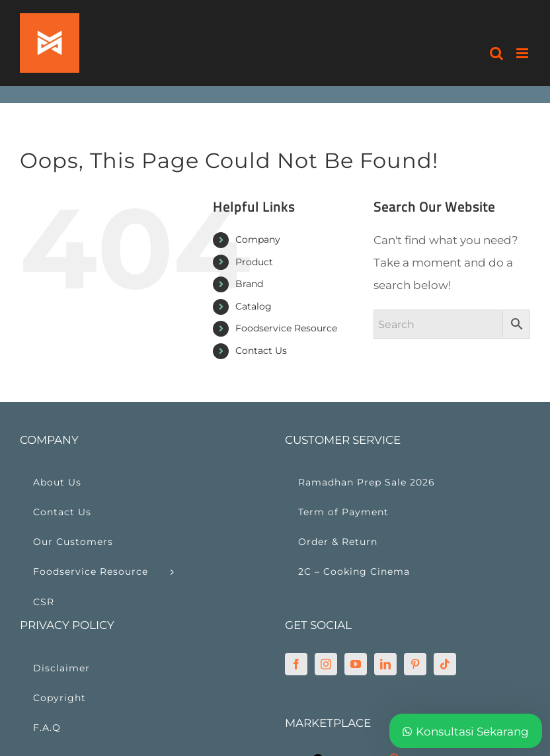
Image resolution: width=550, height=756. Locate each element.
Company (258, 239)
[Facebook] (296, 664)
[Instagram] (326, 664)
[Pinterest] (415, 664)
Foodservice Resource (286, 328)
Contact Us (261, 351)
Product (254, 262)
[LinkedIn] (385, 664)
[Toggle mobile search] (496, 53)
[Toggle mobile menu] (523, 53)
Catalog (254, 306)
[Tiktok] (445, 664)
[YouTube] (356, 664)
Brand (249, 284)
